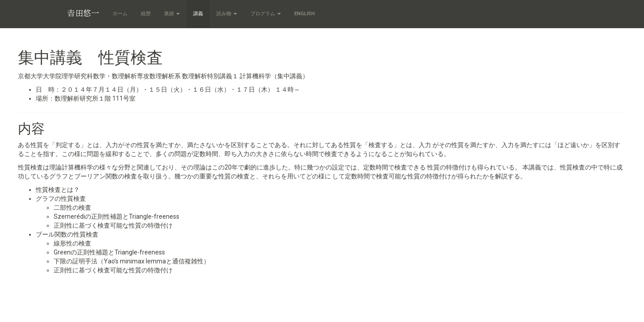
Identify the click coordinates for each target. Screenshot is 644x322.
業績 (172, 14)
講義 (198, 14)
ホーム (120, 14)
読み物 (227, 14)
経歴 (146, 14)
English (305, 14)
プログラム (266, 14)
